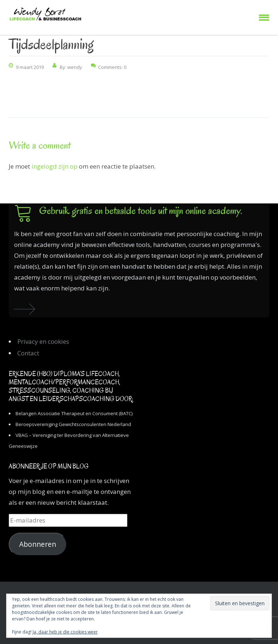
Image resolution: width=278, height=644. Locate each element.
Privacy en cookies (43, 341)
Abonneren (38, 544)
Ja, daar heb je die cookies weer (65, 632)
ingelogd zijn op (54, 166)
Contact (28, 353)
